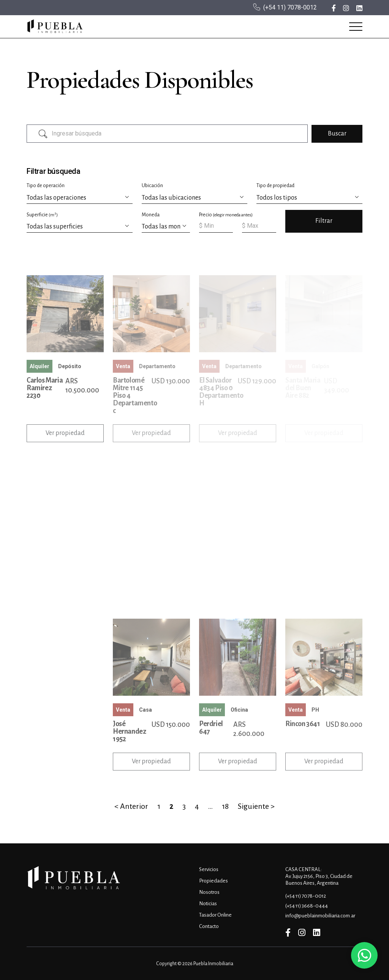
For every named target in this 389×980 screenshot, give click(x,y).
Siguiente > (256, 806)
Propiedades (213, 881)
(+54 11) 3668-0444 (307, 906)
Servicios (209, 869)
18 (225, 806)
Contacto (209, 926)
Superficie (42, 215)
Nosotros (209, 892)
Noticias (208, 904)
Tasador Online (215, 915)
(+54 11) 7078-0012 (290, 7)
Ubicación (152, 186)
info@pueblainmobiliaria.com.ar (320, 916)
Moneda (151, 215)
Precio (226, 215)
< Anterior (131, 806)
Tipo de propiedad (275, 186)
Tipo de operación (46, 186)
